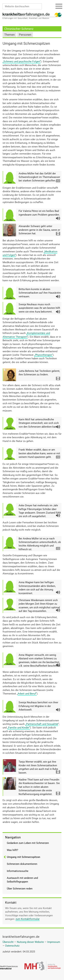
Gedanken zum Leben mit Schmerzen (28, 843)
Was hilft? (12, 850)
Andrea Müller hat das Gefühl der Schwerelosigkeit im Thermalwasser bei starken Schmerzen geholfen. (39, 177)
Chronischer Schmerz (19, 29)
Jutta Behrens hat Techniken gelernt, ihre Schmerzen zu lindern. (39, 373)
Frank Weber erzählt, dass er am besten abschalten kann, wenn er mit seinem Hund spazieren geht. (39, 453)
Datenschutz (12, 946)
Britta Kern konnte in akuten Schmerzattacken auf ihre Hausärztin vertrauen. (40, 293)
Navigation (13, 837)
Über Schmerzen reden (20, 889)
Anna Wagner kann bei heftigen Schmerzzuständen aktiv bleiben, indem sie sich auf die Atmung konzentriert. (37, 588)
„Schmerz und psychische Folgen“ (22, 61)
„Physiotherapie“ (43, 355)
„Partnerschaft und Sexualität (42, 724)
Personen (25, 35)
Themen (9, 35)
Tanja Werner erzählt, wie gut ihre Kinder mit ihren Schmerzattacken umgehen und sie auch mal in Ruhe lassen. (38, 767)
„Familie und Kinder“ (19, 728)
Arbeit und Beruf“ (27, 694)
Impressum (54, 942)
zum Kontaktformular (28, 919)
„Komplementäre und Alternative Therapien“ (26, 335)
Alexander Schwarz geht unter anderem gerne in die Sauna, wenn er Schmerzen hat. (39, 230)
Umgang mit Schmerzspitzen (23, 857)
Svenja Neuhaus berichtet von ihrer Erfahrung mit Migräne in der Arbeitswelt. (38, 706)
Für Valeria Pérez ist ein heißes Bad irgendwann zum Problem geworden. (39, 213)
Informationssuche (18, 871)
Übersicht (8, 942)
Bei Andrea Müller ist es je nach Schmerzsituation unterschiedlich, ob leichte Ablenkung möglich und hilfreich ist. (40, 544)
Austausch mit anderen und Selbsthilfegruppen (22, 880)
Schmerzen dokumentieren (22, 864)
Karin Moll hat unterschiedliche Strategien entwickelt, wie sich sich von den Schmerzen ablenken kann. (39, 423)
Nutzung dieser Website (30, 942)
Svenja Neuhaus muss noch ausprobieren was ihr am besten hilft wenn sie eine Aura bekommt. (39, 308)
